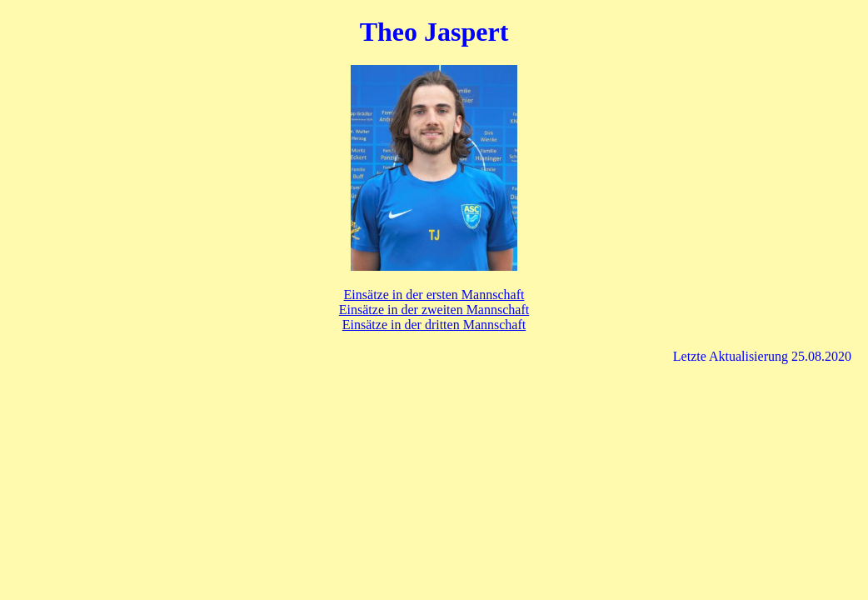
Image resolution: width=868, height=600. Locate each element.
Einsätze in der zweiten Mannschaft (434, 310)
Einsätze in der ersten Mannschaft (434, 295)
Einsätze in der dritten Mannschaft (434, 325)
